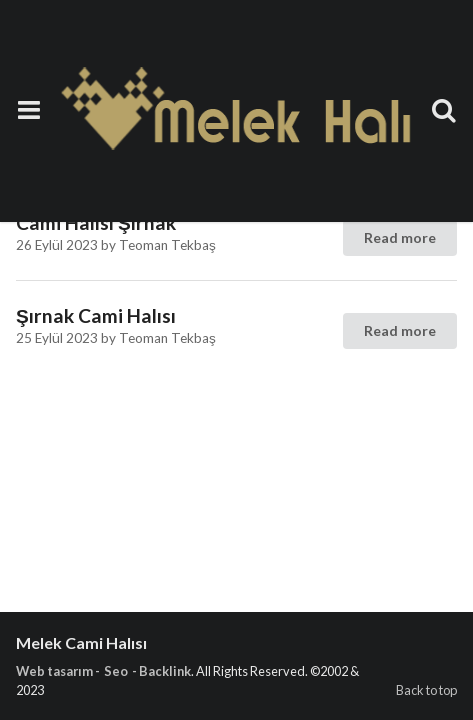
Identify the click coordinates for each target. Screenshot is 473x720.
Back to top (426, 690)
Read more (400, 237)
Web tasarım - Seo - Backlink (103, 671)
